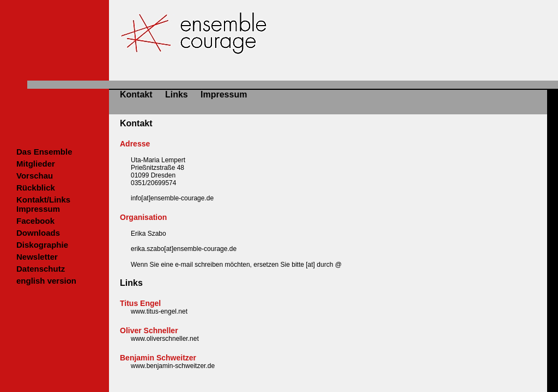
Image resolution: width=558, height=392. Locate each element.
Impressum (224, 94)
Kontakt (136, 94)
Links (177, 94)
